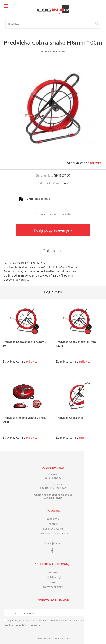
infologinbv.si (58, 488)
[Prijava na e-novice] (99, 613)
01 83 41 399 (56, 484)
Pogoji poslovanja (53, 529)
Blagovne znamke (53, 587)
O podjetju (53, 519)
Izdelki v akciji (53, 577)
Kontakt (53, 524)
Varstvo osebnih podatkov (53, 533)
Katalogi (53, 572)
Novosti (53, 582)
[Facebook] (53, 551)
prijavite (96, 163)
